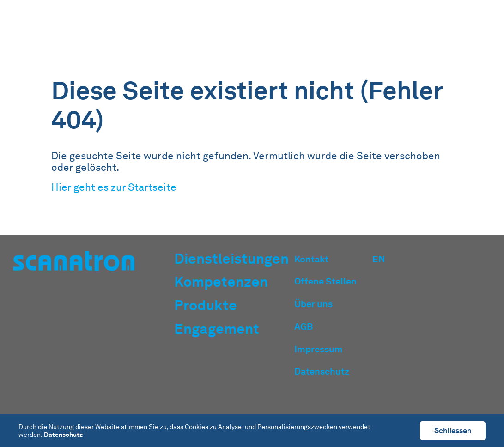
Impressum (319, 349)
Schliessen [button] (453, 431)
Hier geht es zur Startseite (114, 187)
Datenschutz (322, 371)
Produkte (368, 29)
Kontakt (311, 259)
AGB (304, 326)
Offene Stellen (325, 281)
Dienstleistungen (238, 29)
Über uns (313, 304)
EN (465, 29)
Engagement (423, 29)
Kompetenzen (311, 29)
